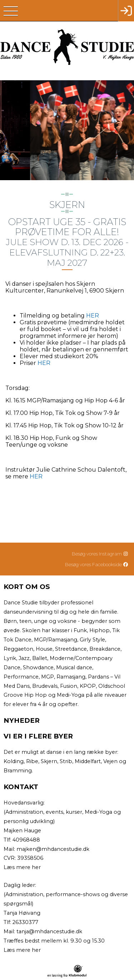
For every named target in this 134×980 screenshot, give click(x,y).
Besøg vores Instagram (100, 554)
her (36, 867)
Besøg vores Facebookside (97, 564)
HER (93, 316)
